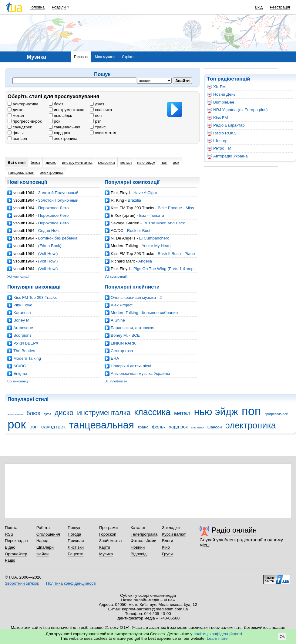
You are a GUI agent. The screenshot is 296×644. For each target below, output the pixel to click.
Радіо (10, 560)
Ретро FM (219, 148)
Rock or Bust (139, 231)
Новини (138, 547)
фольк (16, 133)
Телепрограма (144, 534)
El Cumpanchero (154, 238)
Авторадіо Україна (227, 156)
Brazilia (134, 200)
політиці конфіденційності (218, 634)
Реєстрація (280, 7)
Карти (105, 547)
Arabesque (23, 328)
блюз (56, 104)
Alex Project (122, 305)
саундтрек (20, 127)
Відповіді (139, 554)
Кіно (166, 547)
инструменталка (67, 110)
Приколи (76, 541)
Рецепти (76, 554)
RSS (9, 534)
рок (55, 121)
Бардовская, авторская (133, 328)
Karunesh (22, 313)
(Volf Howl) (48, 254)
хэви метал (103, 133)
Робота (43, 528)
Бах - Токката (152, 215)
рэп (96, 121)
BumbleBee (221, 102)
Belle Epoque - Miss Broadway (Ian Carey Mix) (149, 210)
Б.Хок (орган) (123, 215)
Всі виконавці (18, 381)
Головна (37, 7)
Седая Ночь (49, 231)
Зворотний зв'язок (22, 583)
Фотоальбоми (144, 541)
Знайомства (111, 541)
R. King (117, 200)
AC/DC (117, 231)
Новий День (221, 94)
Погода (74, 534)
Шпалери (45, 547)
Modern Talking (124, 246)
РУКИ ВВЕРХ (26, 343)
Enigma (20, 373)
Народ (42, 541)
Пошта (11, 528)
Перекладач (16, 541)
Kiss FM (218, 118)
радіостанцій (234, 79)
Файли (43, 554)
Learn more (217, 638)
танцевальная (65, 127)
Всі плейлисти (116, 381)
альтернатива (23, 104)
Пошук (74, 528)
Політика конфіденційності (71, 583)
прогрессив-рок (25, 121)
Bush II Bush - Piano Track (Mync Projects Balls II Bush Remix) (150, 256)
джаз (97, 104)
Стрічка (128, 57)
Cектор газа (122, 351)
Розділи (59, 7)
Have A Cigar (145, 193)
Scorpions (22, 335)
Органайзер (16, 554)
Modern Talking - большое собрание (144, 313)
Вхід (259, 7)
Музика (106, 554)
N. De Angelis (123, 238)
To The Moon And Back (164, 223)
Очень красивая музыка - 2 (136, 297)
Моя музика (105, 57)
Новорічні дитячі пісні (131, 366)
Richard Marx (123, 261)
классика (101, 110)
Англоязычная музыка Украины (140, 373)
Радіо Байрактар (226, 125)
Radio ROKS (222, 133)
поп (96, 116)
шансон (17, 139)
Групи (167, 554)
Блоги (168, 541)
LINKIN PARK (123, 343)
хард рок (59, 133)
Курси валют (174, 534)
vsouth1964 (24, 193)
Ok (282, 637)
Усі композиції (18, 276)
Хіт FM (216, 87)
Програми (108, 528)
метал (16, 116)
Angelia (145, 261)
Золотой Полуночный (58, 193)
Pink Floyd (120, 193)
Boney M (21, 320)
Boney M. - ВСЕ (125, 335)
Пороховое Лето (53, 208)
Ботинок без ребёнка (58, 238)
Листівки (76, 547)
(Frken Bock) (50, 246)
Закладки (171, 528)
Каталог (138, 528)
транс (98, 127)
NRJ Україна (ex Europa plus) (237, 110)
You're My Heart (156, 246)
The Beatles (24, 351)
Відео (10, 547)
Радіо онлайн (234, 530)
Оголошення (48, 534)
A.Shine (118, 320)
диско (15, 110)
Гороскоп (108, 534)
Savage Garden (125, 223)
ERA (115, 358)
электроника (63, 139)
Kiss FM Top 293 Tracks (132, 208)
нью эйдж (60, 116)
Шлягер (217, 141)
